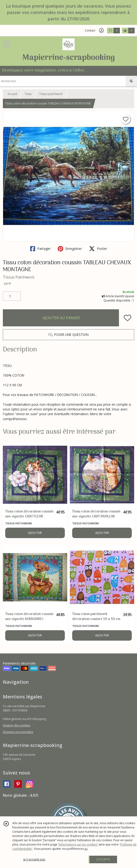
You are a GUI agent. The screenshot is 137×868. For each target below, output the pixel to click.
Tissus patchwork (51, 94)
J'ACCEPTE (103, 859)
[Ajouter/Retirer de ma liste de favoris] (128, 318)
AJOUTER (35, 533)
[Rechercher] (131, 81)
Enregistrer (70, 249)
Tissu (28, 94)
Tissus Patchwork (19, 277)
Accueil (12, 94)
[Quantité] (12, 296)
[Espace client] (101, 31)
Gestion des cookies (17, 725)
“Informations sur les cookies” (78, 844)
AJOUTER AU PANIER (61, 318)
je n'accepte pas (34, 859)
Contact (90, 30)
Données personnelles (18, 732)
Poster (98, 249)
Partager (40, 249)
